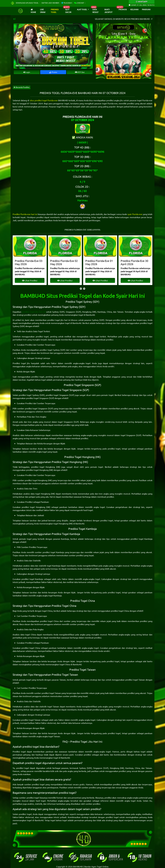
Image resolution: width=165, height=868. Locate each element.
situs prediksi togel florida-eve (44, 100)
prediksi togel (42, 336)
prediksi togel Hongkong (43, 467)
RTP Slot (80, 72)
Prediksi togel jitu (21, 363)
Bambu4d (90, 315)
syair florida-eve (135, 214)
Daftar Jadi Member (50, 3)
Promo (53, 72)
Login (27, 72)
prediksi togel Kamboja (141, 539)
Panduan (146, 9)
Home (33, 11)
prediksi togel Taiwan (135, 680)
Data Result (95, 11)
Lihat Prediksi (30, 280)
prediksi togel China (120, 611)
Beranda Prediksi (22, 87)
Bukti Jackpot (108, 11)
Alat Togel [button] (82, 9)
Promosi (123, 9)
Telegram (67, 3)
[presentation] (81, 289)
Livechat (79, 3)
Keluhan (134, 9)
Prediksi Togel (55, 11)
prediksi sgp (69, 425)
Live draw (43, 11)
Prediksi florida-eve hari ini (25, 214)
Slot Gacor (68, 11)
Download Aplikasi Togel (25, 3)
